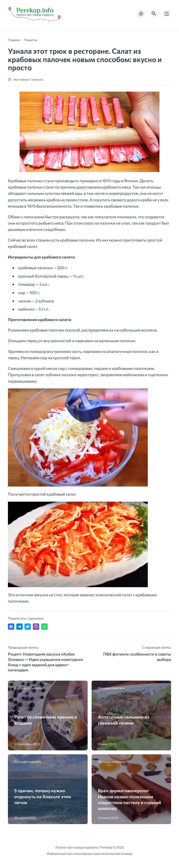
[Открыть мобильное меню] (167, 14)
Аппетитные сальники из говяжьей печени (124, 720)
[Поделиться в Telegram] (19, 627)
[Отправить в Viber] (36, 627)
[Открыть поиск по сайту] (154, 14)
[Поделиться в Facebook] (11, 627)
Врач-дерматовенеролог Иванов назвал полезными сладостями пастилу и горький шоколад (129, 799)
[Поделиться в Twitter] (28, 627)
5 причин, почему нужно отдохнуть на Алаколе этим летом (43, 796)
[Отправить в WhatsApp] (44, 627)
